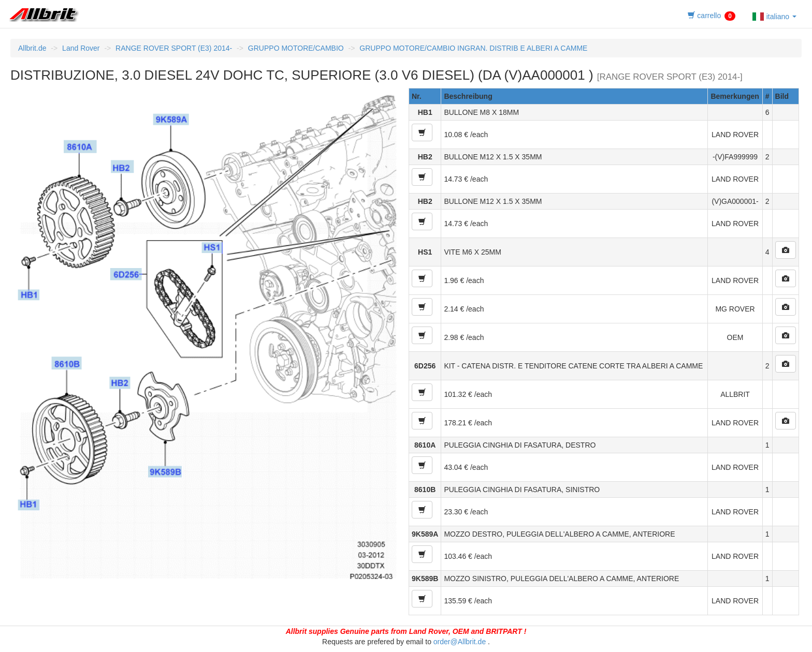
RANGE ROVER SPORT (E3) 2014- (174, 48)
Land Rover (81, 48)
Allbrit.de (32, 48)
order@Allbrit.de (460, 642)
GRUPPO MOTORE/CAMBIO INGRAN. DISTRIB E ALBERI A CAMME (473, 48)
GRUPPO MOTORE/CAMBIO (296, 48)
